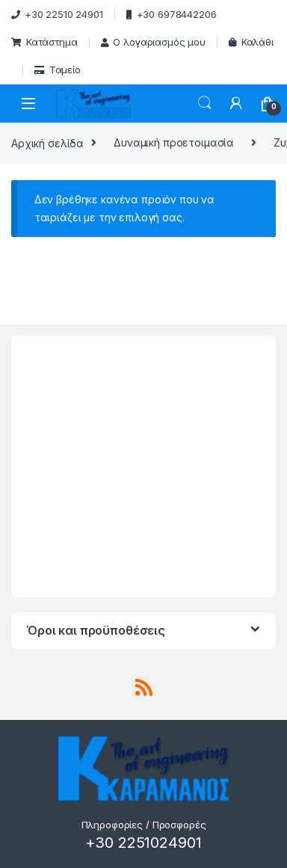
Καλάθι (251, 42)
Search (205, 103)
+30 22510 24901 (57, 14)
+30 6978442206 (172, 14)
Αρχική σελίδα (47, 142)
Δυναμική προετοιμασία (174, 142)
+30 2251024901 (143, 843)
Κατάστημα (44, 42)
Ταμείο (58, 70)
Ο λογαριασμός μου (154, 42)
